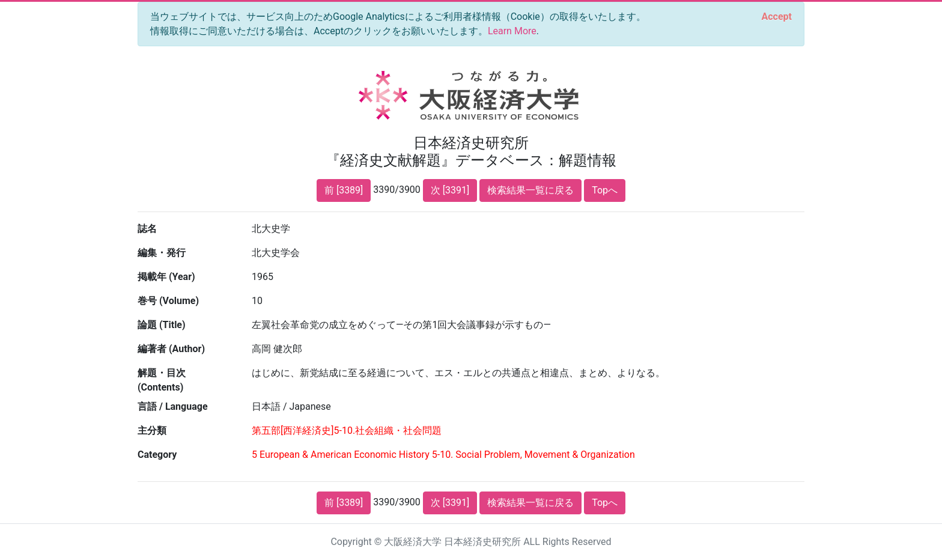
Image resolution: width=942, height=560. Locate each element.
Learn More (512, 31)
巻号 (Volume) (168, 301)
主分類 (152, 431)
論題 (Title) (162, 325)
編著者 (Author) (171, 349)
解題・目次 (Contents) (162, 380)
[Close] (777, 17)
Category (157, 455)
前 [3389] (344, 190)
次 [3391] (450, 190)
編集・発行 (162, 253)
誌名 (147, 229)
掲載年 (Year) (166, 277)
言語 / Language (173, 406)
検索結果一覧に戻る (530, 190)
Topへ (605, 190)
